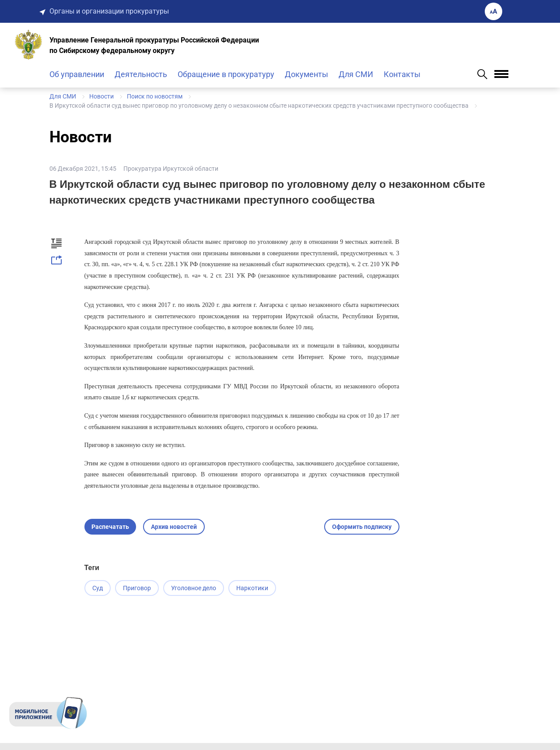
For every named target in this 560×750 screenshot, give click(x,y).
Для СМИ (356, 74)
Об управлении (77, 74)
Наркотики (260, 588)
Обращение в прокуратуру (226, 74)
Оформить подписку (362, 527)
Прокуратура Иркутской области (171, 169)
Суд (98, 588)
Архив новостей (174, 527)
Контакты (402, 74)
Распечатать (110, 527)
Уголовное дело (199, 588)
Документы (306, 74)
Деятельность (141, 74)
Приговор (140, 588)
